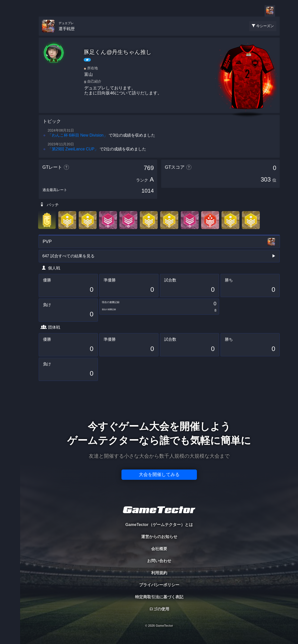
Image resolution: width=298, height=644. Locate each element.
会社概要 (159, 549)
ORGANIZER (10, 77)
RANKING (10, 97)
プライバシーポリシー (159, 585)
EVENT (10, 118)
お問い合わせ (159, 561)
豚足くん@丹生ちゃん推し (118, 52)
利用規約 (159, 573)
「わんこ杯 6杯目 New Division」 (78, 135)
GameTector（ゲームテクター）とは (159, 525)
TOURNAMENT (10, 36)
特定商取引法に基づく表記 (159, 597)
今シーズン (265, 26)
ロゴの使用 (159, 609)
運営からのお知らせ (159, 537)
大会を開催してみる (159, 475)
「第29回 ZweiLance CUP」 (73, 149)
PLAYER (10, 56)
